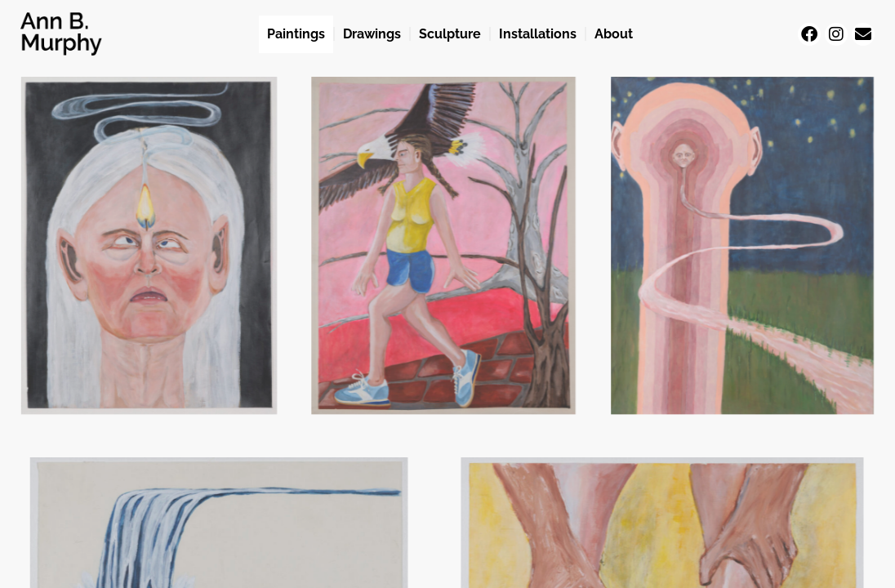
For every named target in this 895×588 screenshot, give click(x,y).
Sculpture (450, 34)
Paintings (296, 34)
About (614, 34)
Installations (538, 34)
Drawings (372, 34)
